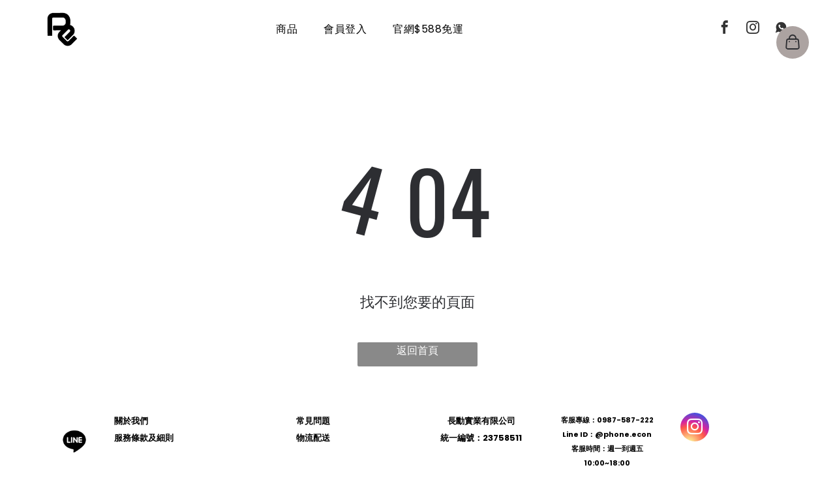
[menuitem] (287, 29)
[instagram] (753, 29)
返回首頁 (417, 350)
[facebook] (725, 29)
